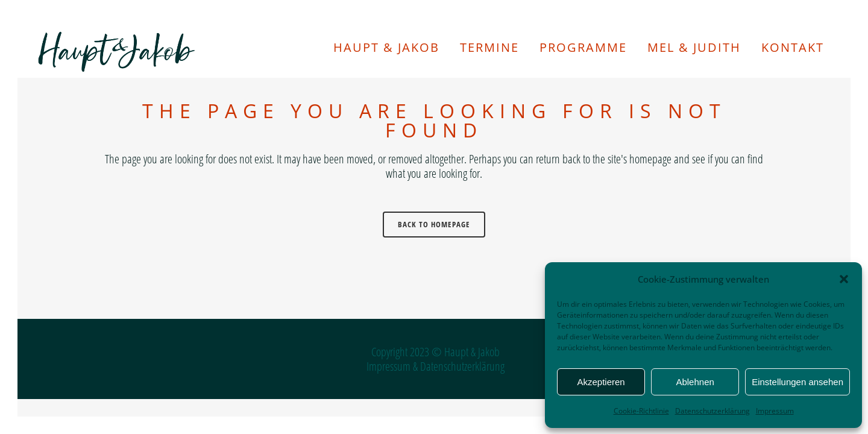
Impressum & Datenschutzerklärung (436, 366)
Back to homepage (434, 224)
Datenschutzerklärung (712, 411)
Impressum (775, 411)
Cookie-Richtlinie (641, 411)
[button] (844, 279)
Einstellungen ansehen (797, 382)
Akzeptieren (601, 382)
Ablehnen (695, 382)
